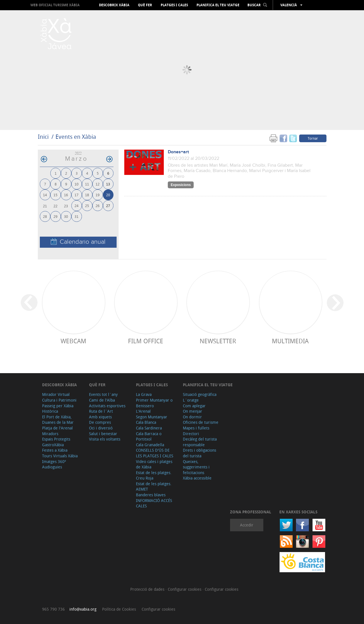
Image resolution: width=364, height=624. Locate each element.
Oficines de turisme (201, 422)
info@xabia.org (83, 609)
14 (45, 195)
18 (87, 195)
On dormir (192, 417)
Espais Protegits (56, 439)
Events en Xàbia (76, 137)
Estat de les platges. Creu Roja (154, 475)
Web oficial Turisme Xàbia (55, 5)
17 (76, 195)
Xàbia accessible (197, 478)
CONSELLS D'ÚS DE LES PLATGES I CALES (155, 453)
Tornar (313, 138)
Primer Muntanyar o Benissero (154, 403)
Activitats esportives (107, 406)
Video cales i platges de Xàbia (154, 464)
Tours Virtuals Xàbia (60, 456)
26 (98, 205)
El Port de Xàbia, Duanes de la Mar (58, 420)
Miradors (50, 434)
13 (108, 184)
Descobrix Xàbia (114, 5)
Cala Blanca (146, 422)
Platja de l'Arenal (57, 428)
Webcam (73, 341)
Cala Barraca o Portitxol (149, 436)
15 (55, 195)
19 (98, 195)
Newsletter (218, 341)
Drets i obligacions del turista (199, 453)
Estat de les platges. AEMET (154, 486)
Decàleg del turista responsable (200, 442)
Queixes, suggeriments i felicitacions (196, 467)
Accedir (247, 525)
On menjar (193, 411)
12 (98, 184)
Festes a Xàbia (55, 450)
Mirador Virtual (56, 394)
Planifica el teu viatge (218, 5)
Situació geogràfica (200, 394)
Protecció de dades (148, 589)
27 (108, 205)
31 (76, 216)
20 (108, 195)
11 (87, 184)
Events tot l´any (103, 394)
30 (66, 216)
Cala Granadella (150, 445)
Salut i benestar (103, 434)
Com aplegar (194, 406)
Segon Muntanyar (152, 417)
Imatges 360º (54, 461)
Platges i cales (174, 5)
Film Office (146, 341)
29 (55, 216)
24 (76, 205)
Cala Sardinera (149, 428)
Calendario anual (78, 242)
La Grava (144, 394)
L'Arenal (143, 411)
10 (76, 184)
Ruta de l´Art (101, 411)
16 (66, 195)
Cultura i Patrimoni (59, 400)
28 (45, 216)
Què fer (145, 5)
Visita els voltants (105, 439)
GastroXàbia (53, 445)
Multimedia (290, 341)
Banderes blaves (151, 495)
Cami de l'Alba (102, 400)
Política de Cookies (119, 609)
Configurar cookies (185, 589)
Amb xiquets (100, 417)
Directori (191, 434)
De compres (100, 422)
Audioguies (52, 467)
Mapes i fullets (196, 428)
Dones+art (178, 152)
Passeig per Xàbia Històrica (58, 409)
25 (87, 205)
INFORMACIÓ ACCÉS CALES (154, 503)
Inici (43, 137)
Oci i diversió (101, 428)
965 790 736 (53, 609)
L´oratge (191, 400)
